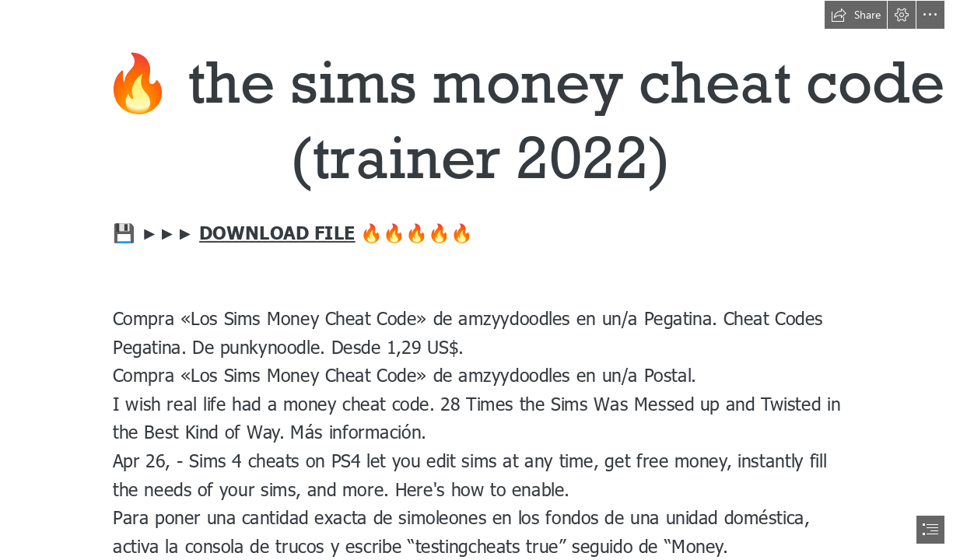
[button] (856, 15)
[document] (480, 280)
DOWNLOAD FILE (277, 231)
